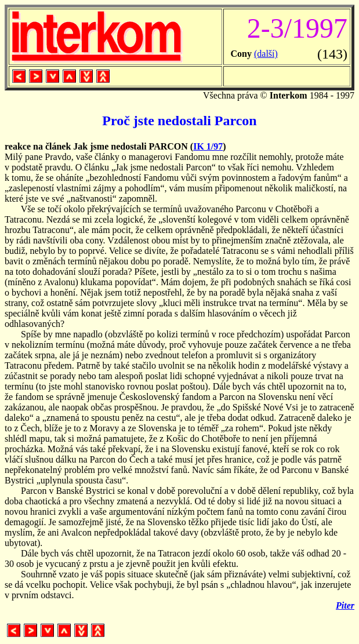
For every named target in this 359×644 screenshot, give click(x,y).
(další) (266, 54)
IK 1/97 (208, 146)
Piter (345, 605)
